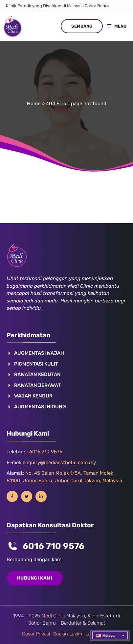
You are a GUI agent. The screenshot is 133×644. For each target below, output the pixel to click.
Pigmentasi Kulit (36, 364)
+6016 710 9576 (44, 452)
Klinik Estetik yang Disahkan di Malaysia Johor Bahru (58, 6)
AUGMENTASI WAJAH (39, 353)
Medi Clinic (53, 616)
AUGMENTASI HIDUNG (40, 407)
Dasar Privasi (36, 634)
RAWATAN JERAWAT (37, 385)
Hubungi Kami (35, 578)
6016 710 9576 (54, 546)
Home (34, 104)
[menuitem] (110, 635)
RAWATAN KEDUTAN (37, 374)
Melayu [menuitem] (109, 636)
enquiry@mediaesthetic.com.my (59, 463)
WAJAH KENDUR (33, 396)
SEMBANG (82, 26)
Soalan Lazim (68, 634)
